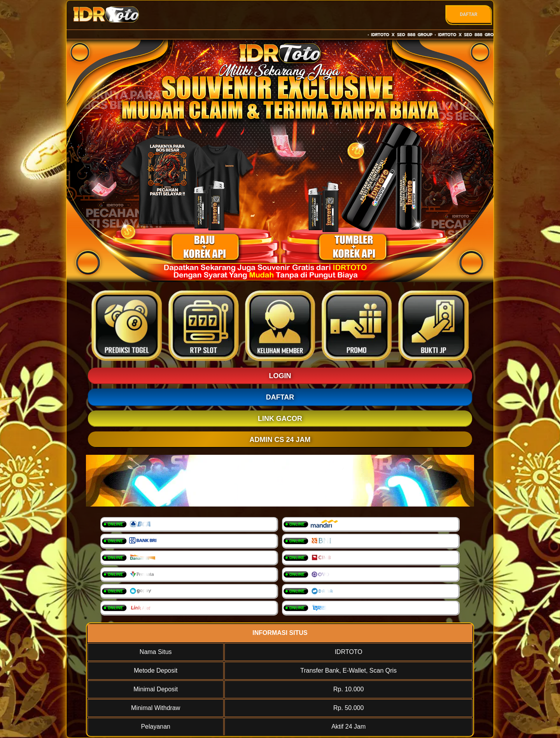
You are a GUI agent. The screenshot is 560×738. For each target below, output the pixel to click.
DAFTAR (468, 14)
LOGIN (280, 376)
